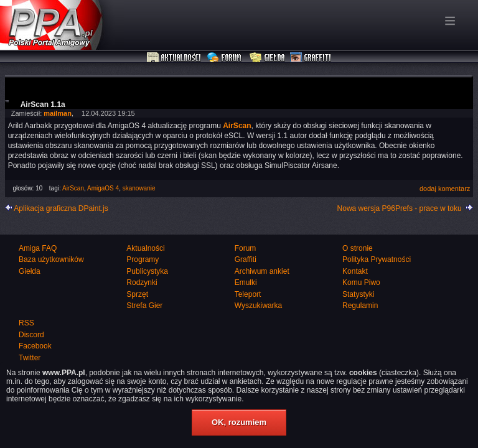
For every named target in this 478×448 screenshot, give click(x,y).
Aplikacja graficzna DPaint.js (61, 208)
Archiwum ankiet (262, 271)
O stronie (358, 248)
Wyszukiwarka (259, 306)
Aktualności (174, 58)
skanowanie (139, 188)
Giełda (267, 58)
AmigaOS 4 (103, 188)
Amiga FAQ (38, 248)
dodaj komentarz (445, 189)
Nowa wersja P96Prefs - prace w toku (400, 208)
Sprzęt (137, 294)
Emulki (246, 282)
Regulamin (360, 306)
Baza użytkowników (51, 259)
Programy (143, 259)
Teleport (248, 294)
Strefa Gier (144, 306)
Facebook (35, 346)
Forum (226, 58)
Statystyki (358, 294)
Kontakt (355, 271)
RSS (26, 323)
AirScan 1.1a (43, 105)
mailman (58, 113)
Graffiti (311, 58)
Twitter (30, 358)
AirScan (73, 188)
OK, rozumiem (239, 422)
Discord (31, 335)
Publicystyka (147, 271)
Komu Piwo (361, 282)
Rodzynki (142, 282)
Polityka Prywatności (377, 259)
